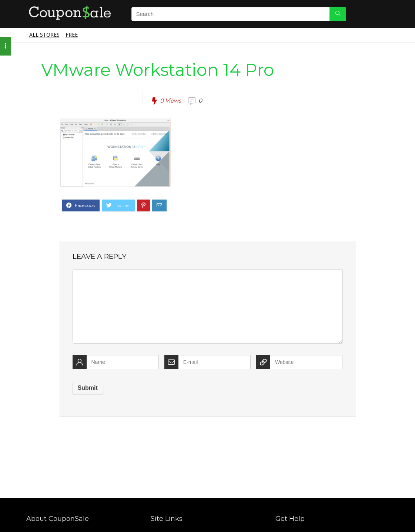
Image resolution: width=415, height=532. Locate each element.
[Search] (338, 14)
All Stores (44, 35)
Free (72, 35)
